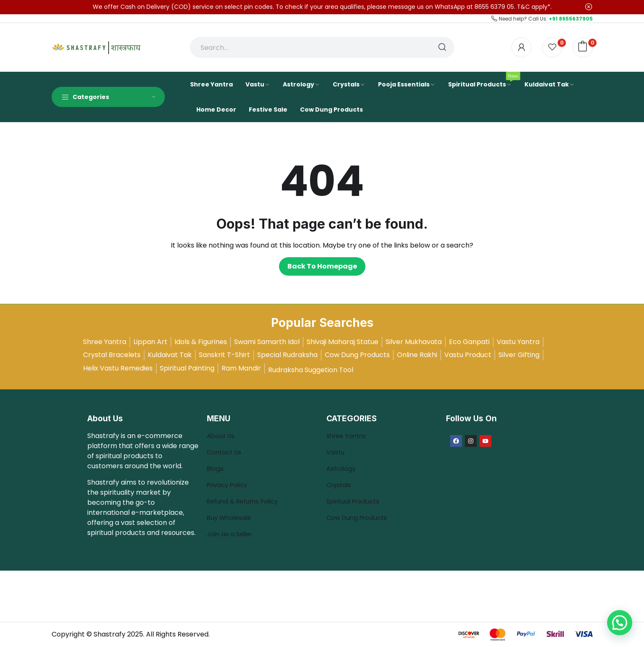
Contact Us (226, 452)
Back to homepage (322, 266)
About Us (222, 436)
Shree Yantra (348, 436)
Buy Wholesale (231, 518)
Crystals (340, 485)
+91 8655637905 (571, 19)
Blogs (216, 468)
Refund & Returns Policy (246, 501)
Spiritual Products (355, 501)
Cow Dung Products (359, 518)
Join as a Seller (231, 534)
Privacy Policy (229, 485)
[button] (620, 623)
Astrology (342, 468)
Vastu (336, 452)
